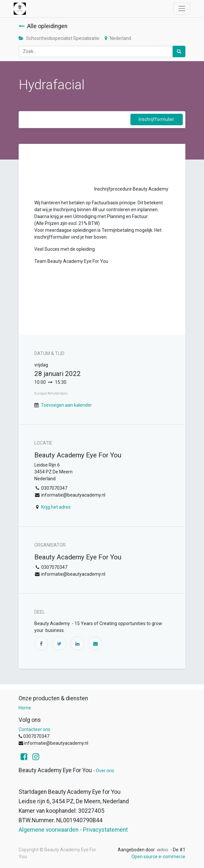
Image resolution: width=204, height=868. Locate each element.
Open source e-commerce (158, 857)
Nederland (118, 38)
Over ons (105, 771)
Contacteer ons (34, 729)
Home (25, 708)
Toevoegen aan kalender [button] (66, 405)
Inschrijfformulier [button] (156, 119)
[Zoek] (179, 51)
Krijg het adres (56, 507)
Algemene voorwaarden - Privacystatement (73, 830)
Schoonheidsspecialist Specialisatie (59, 38)
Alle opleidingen (43, 26)
